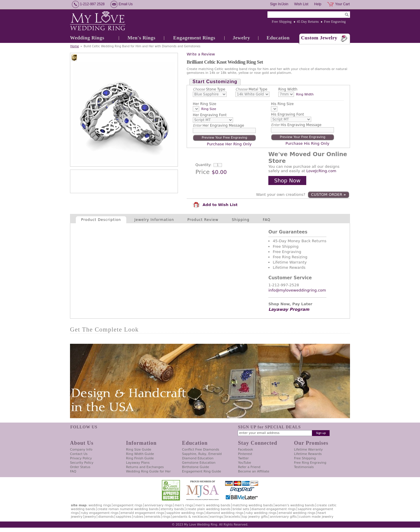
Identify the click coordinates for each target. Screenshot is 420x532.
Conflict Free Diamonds (201, 450)
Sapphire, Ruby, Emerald (202, 454)
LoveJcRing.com (321, 171)
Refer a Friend (249, 467)
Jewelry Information (154, 220)
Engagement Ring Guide (202, 471)
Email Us (126, 4)
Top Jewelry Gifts (255, 517)
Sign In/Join (279, 4)
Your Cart (342, 4)
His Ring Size (282, 104)
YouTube (245, 463)
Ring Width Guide (140, 454)
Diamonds (106, 517)
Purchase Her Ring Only (229, 144)
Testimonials (304, 467)
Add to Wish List (215, 205)
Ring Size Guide (139, 450)
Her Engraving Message (218, 125)
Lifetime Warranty (308, 450)
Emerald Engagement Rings (143, 513)
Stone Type (209, 89)
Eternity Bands (172, 509)
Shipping (241, 220)
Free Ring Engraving (310, 463)
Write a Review (201, 54)
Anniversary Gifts (283, 517)
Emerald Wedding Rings (297, 513)
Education (278, 38)
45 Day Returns (308, 22)
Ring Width (288, 89)
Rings (166, 517)
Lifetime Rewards (308, 454)
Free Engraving (335, 22)
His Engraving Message (296, 125)
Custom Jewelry (319, 38)
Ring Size (209, 109)
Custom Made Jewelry (316, 517)
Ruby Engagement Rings (100, 513)
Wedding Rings (87, 38)
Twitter (243, 458)
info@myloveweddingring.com (297, 290)
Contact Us (79, 454)
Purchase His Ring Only (308, 143)
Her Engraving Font (210, 115)
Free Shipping (282, 22)
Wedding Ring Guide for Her (148, 471)
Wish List (301, 4)
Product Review (203, 220)
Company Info (81, 450)
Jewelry (241, 38)
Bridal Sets (241, 509)
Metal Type (251, 89)
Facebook (246, 450)
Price (203, 172)
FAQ (267, 220)
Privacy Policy (81, 458)
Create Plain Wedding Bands (208, 509)
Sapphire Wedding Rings (185, 513)
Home (75, 46)
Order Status (80, 467)
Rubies (139, 517)
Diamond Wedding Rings (225, 513)
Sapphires (124, 517)
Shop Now (287, 180)
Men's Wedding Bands (213, 505)
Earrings (217, 517)
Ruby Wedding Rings (261, 513)
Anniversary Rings (159, 505)
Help (318, 4)
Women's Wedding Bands (295, 505)
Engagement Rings (194, 38)
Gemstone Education (199, 463)
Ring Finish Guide (140, 458)
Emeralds (153, 517)
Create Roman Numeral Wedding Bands (128, 509)
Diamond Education (198, 458)
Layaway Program (289, 309)
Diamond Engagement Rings (274, 509)
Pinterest (245, 454)
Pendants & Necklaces (190, 517)
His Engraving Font (287, 114)
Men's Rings (141, 38)
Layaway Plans (138, 463)
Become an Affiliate (254, 471)
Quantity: (203, 165)
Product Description (101, 220)
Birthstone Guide (196, 467)
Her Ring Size (205, 104)
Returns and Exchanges (145, 467)
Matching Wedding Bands (253, 505)
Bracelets (233, 517)
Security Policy (82, 463)
